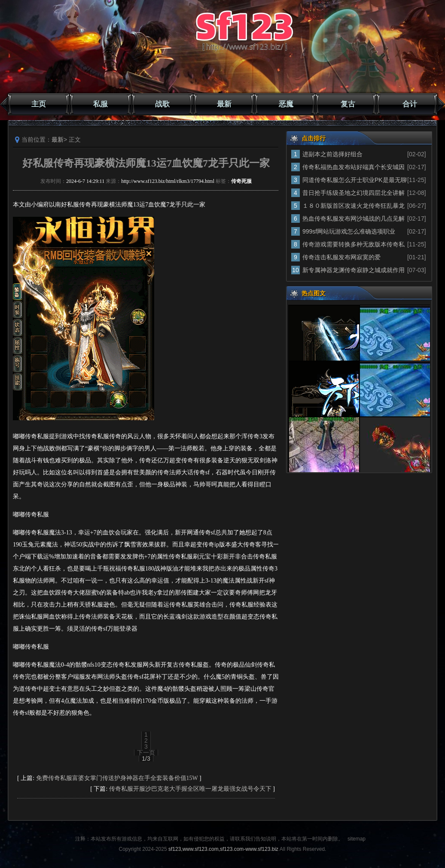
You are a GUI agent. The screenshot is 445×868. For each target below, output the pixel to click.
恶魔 (286, 104)
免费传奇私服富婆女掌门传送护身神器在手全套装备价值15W (117, 778)
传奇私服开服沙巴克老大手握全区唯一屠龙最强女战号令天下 (190, 789)
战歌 (162, 104)
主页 (39, 104)
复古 (348, 104)
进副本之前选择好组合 (332, 154)
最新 (224, 104)
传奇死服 (241, 181)
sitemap (357, 839)
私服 (101, 104)
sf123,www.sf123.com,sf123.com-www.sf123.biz (223, 849)
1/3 (146, 759)
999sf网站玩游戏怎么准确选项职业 (349, 231)
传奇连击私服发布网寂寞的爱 (341, 257)
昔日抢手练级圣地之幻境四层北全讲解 (354, 193)
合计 (410, 104)
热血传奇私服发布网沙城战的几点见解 (354, 219)
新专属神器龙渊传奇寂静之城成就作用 (354, 270)
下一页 (146, 753)
